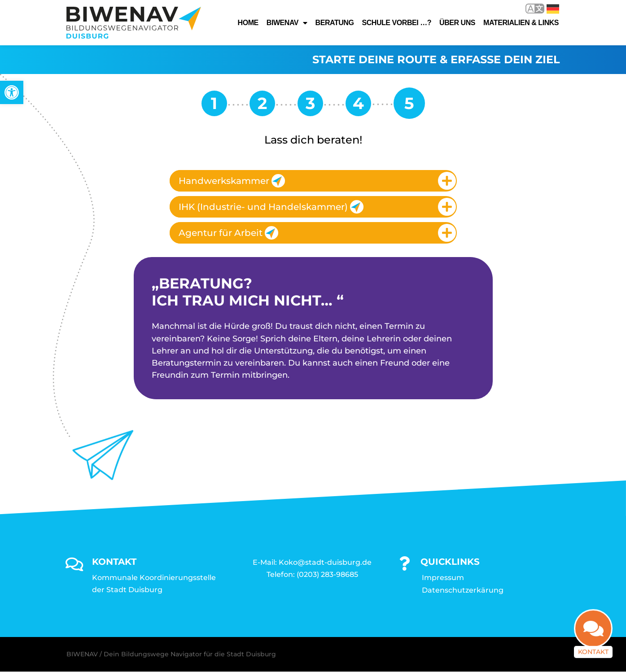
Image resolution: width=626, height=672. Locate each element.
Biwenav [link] (287, 23)
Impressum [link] (443, 578)
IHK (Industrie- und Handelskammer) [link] (271, 207)
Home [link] (248, 23)
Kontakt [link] (593, 653)
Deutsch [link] (553, 9)
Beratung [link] (335, 23)
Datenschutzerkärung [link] (463, 591)
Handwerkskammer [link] (232, 181)
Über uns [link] (457, 23)
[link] (12, 92)
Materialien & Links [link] (521, 23)
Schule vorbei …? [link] (396, 23)
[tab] (313, 181)
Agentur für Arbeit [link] (228, 233)
